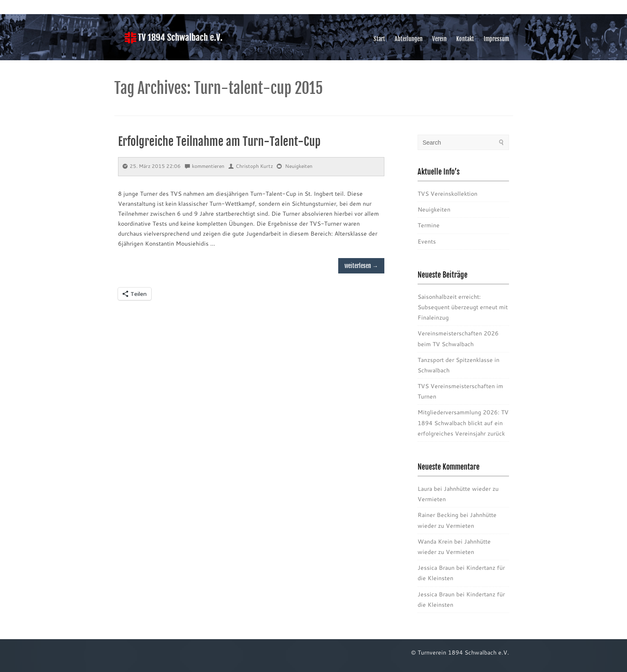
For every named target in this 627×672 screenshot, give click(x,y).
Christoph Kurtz (251, 166)
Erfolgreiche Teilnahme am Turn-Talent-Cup (219, 142)
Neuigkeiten (299, 166)
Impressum (496, 39)
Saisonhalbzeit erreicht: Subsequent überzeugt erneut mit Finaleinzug (463, 307)
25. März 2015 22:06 (152, 166)
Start (379, 39)
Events (427, 241)
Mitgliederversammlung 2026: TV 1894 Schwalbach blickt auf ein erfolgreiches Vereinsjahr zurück (463, 423)
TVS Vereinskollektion (448, 194)
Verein (439, 39)
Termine (429, 225)
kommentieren (205, 166)
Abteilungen (409, 39)
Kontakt (465, 39)
